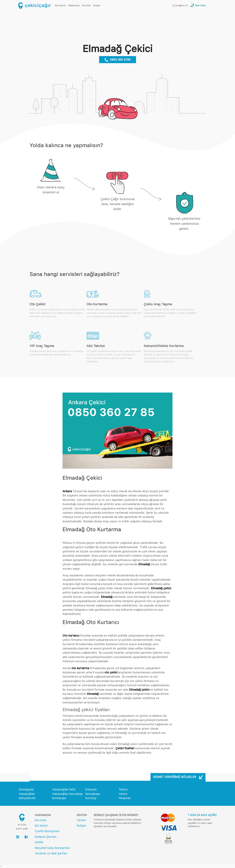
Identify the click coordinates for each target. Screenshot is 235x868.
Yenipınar (125, 798)
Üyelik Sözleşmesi (47, 831)
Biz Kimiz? (41, 826)
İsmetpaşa (59, 798)
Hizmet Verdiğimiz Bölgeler (178, 777)
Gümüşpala (26, 789)
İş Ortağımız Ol (180, 5)
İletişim (97, 5)
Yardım (81, 820)
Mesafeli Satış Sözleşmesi (52, 848)
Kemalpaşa (93, 794)
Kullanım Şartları (46, 837)
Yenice (123, 794)
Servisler (86, 5)
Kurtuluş (91, 798)
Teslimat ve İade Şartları (51, 853)
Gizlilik (39, 842)
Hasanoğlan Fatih (64, 789)
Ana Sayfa (61, 5)
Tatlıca (123, 789)
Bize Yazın (200, 5)
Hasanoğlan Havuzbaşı (67, 794)
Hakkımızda (74, 5)
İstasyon (91, 789)
